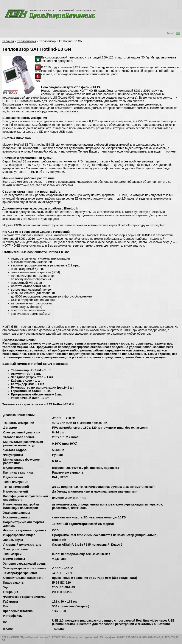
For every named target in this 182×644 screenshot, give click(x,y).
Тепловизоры (26, 41)
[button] (171, 33)
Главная (8, 41)
